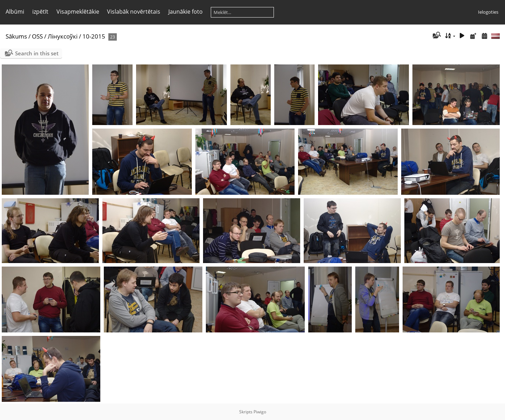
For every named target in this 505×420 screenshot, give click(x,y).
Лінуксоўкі (63, 36)
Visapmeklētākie (78, 12)
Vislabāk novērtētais (134, 12)
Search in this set (37, 53)
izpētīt (40, 12)
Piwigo (260, 412)
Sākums (16, 36)
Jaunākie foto (186, 12)
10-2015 (94, 36)
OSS (37, 36)
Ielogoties (488, 12)
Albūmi (15, 12)
